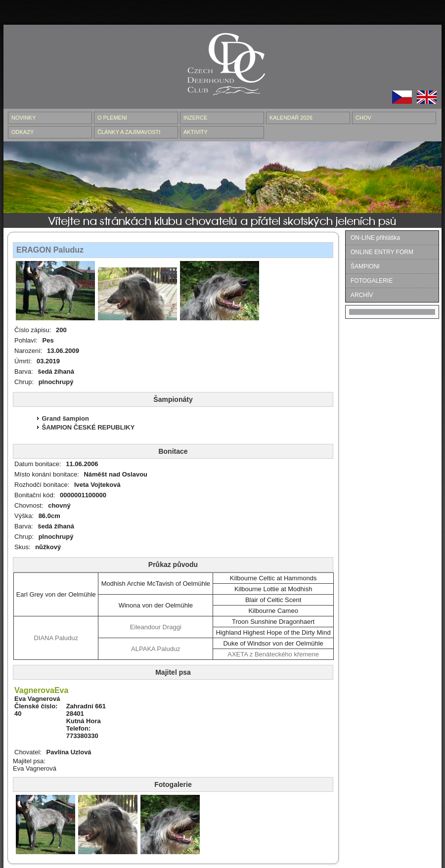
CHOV (363, 118)
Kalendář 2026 (291, 118)
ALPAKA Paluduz (156, 649)
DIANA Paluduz (56, 638)
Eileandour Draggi (156, 627)
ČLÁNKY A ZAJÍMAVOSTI (129, 132)
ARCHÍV (362, 295)
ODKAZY (22, 132)
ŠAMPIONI (365, 266)
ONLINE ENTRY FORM (382, 252)
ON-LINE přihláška (375, 238)
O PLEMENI (112, 118)
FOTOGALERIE (372, 281)
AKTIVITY (196, 132)
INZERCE (195, 118)
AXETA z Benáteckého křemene (273, 654)
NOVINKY (24, 118)
